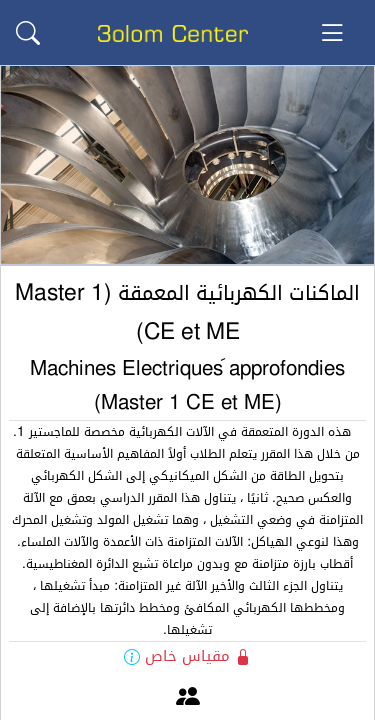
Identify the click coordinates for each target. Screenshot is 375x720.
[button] (28, 33)
